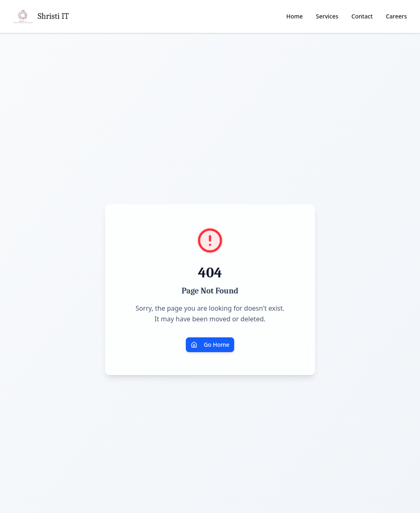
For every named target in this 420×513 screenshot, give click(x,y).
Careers (396, 16)
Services (327, 16)
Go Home (210, 345)
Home (294, 16)
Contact (362, 16)
